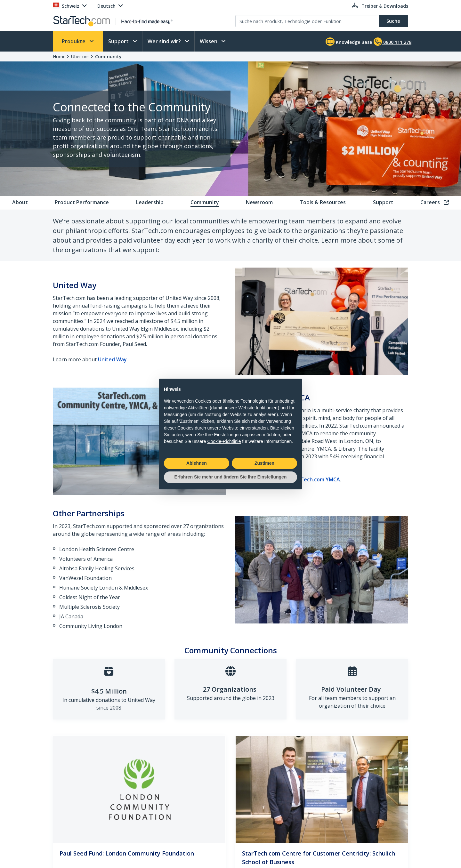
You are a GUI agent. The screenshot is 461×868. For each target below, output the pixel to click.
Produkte (74, 41)
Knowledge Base (349, 42)
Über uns (80, 56)
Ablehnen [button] (197, 463)
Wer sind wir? (165, 41)
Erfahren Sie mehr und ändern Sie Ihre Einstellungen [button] (231, 477)
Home (59, 56)
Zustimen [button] (264, 463)
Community (108, 56)
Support (119, 41)
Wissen (209, 41)
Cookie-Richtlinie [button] (224, 441)
